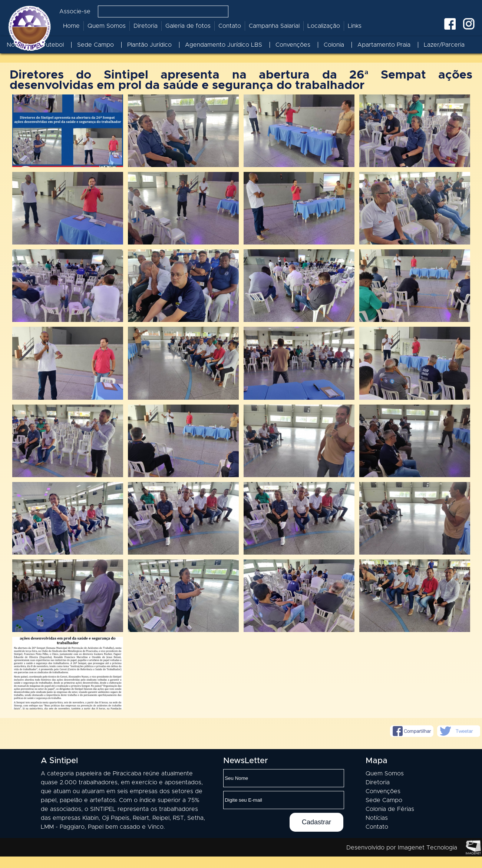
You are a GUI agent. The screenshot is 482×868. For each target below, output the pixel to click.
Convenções (293, 45)
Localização (324, 26)
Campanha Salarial (274, 26)
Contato (230, 26)
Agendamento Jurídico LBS (224, 45)
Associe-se (75, 11)
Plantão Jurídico (149, 45)
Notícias (18, 45)
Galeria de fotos (188, 26)
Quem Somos (107, 26)
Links (355, 26)
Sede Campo (95, 45)
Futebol (53, 45)
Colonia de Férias (390, 821)
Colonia (334, 45)
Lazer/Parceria (444, 45)
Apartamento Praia (384, 45)
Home (71, 26)
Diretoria (146, 26)
